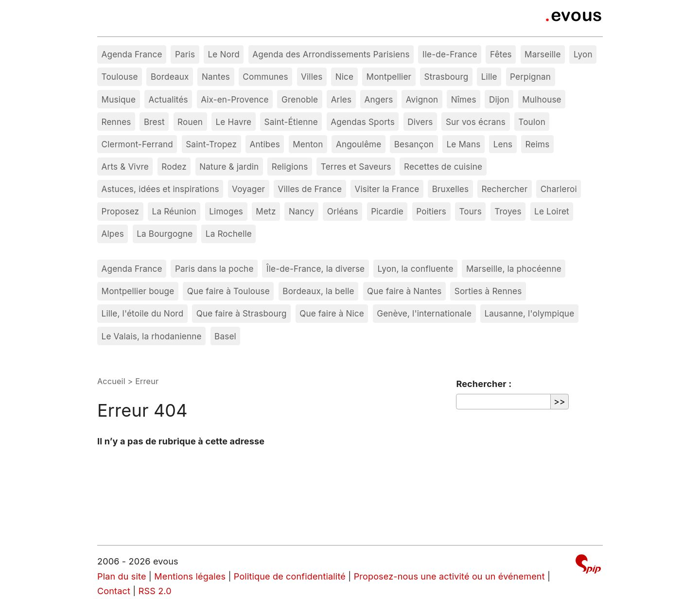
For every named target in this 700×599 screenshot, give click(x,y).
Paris (185, 54)
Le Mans (464, 144)
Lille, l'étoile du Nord (143, 313)
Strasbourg (446, 77)
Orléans (343, 211)
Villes (312, 77)
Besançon (414, 144)
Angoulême (359, 144)
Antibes (265, 144)
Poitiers (431, 211)
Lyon (583, 54)
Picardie (387, 211)
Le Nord (223, 54)
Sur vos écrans (476, 122)
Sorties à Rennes (488, 291)
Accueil (111, 381)
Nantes (216, 77)
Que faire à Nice (332, 313)
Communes (265, 77)
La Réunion (174, 211)
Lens (503, 144)
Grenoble (300, 99)
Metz (266, 211)
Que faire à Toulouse (228, 291)
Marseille (542, 54)
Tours (470, 211)
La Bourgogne (165, 234)
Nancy (302, 211)
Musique (119, 99)
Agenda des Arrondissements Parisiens (331, 54)
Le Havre (234, 122)
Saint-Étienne (291, 122)
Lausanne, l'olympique (529, 313)
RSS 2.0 (155, 591)
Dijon (499, 99)
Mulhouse (542, 99)
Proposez (121, 211)
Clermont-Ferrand (137, 144)
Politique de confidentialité (290, 576)
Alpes (113, 234)
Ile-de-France (450, 54)
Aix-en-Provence (235, 99)
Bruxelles (451, 189)
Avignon (422, 99)
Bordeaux (170, 77)
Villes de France (310, 189)
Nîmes (464, 99)
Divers (420, 122)
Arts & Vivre (125, 167)
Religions (290, 167)
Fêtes (501, 54)
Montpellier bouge (138, 291)
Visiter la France (387, 189)
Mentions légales (190, 576)
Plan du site (122, 576)
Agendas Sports (363, 122)
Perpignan (530, 77)
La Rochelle (229, 234)
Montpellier (389, 77)
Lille (489, 77)
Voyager (248, 189)
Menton (308, 144)
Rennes (116, 122)
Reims (538, 144)
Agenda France (132, 54)
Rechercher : (484, 384)
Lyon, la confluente (416, 269)
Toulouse (120, 77)
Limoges (226, 211)
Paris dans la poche (214, 269)
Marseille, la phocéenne (514, 269)
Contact (114, 591)
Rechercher (505, 189)
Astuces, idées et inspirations (160, 189)
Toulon (532, 122)
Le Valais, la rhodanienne (152, 336)
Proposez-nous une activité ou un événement (449, 576)
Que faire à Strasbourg (242, 313)
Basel (225, 336)
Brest (154, 122)
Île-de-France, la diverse (315, 269)
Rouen (190, 122)
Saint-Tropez (211, 144)
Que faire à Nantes (404, 291)
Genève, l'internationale (424, 313)
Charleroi (559, 189)
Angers (379, 99)
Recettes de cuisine (443, 167)
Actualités (168, 99)
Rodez (174, 167)
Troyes (508, 211)
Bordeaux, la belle (318, 291)
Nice (344, 77)
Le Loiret (552, 211)
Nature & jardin (229, 167)
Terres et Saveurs (356, 167)
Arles (341, 99)
